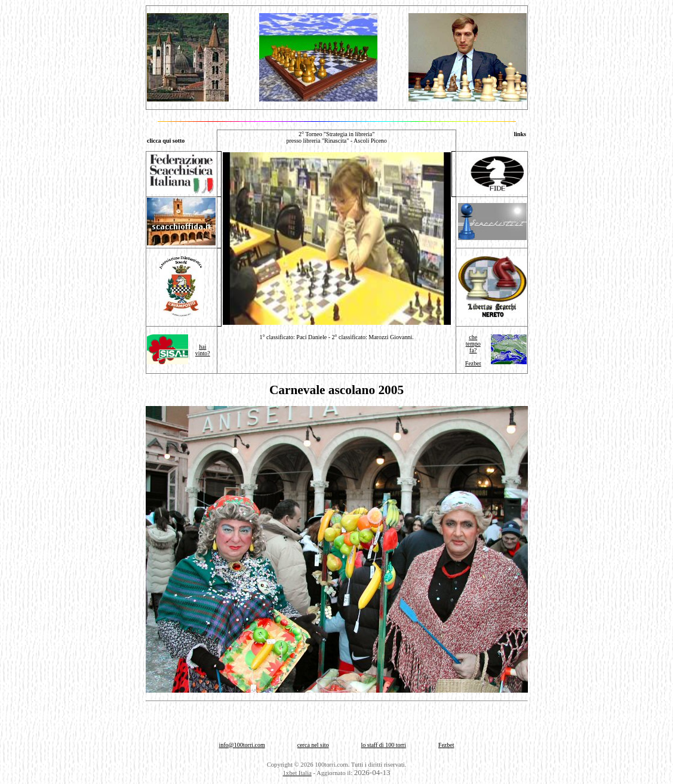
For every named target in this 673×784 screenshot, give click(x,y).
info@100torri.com (242, 745)
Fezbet (473, 363)
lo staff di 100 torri (383, 745)
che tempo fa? (473, 344)
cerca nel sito (313, 745)
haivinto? (203, 350)
